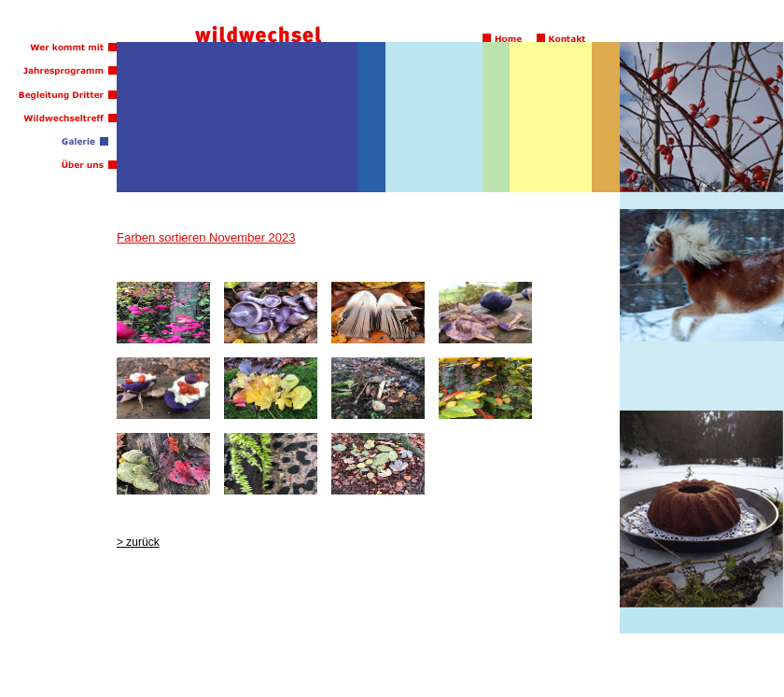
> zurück (138, 542)
